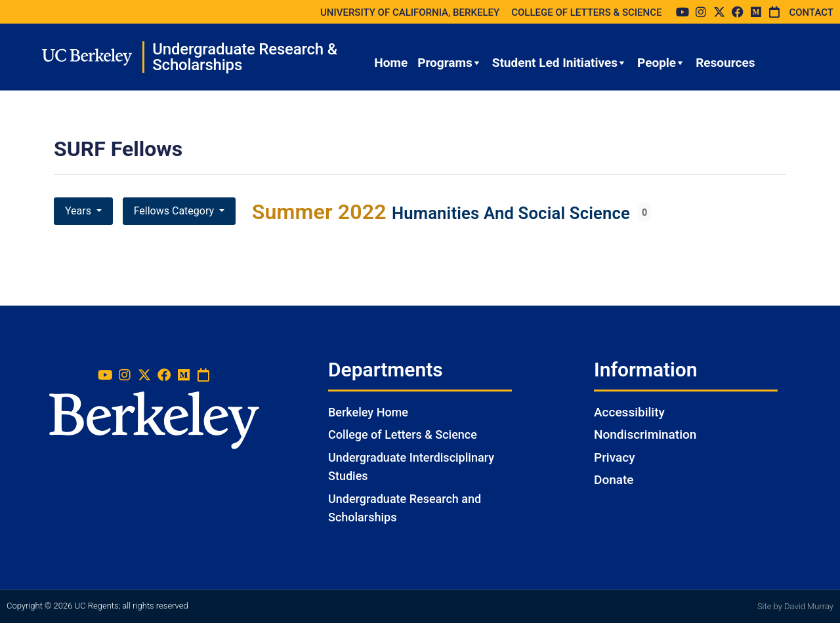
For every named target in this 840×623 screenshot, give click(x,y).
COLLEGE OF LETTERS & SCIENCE (586, 12)
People (661, 63)
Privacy (614, 457)
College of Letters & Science (403, 434)
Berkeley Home (368, 412)
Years (79, 211)
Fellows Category (175, 211)
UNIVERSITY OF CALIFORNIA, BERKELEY (410, 12)
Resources (725, 63)
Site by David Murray (795, 606)
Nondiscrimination (645, 434)
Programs (450, 63)
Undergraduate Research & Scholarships (245, 57)
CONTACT (811, 12)
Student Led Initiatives (560, 63)
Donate (614, 480)
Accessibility (629, 412)
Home (391, 63)
